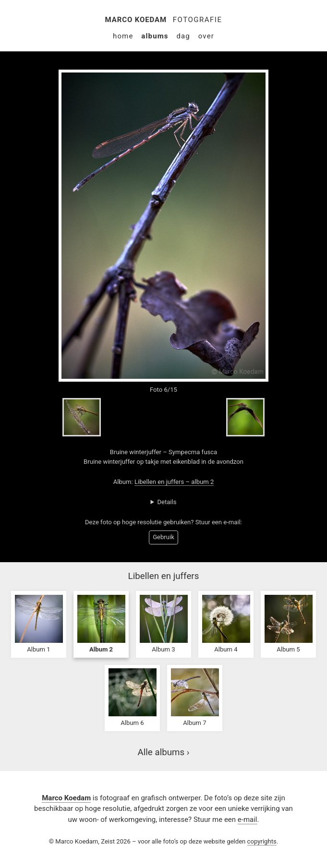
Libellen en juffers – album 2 (174, 482)
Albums (155, 36)
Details (167, 502)
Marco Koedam (136, 20)
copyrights (262, 841)
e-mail (248, 820)
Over (206, 36)
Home (123, 36)
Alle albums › (164, 752)
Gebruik (163, 537)
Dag (183, 36)
